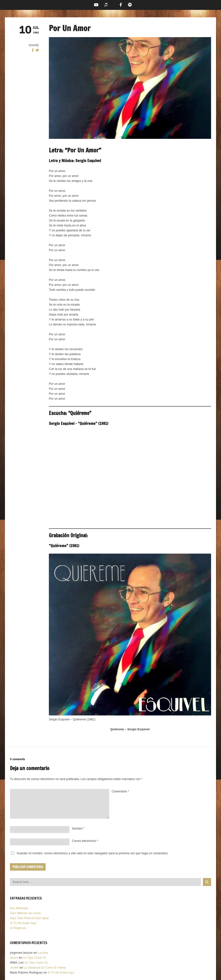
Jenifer (14, 968)
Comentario (120, 791)
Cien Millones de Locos (25, 913)
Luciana (43, 953)
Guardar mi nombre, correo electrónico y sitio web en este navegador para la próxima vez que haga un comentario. (93, 853)
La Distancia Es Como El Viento (45, 968)
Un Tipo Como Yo (35, 958)
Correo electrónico (85, 841)
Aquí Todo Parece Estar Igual (29, 918)
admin (14, 958)
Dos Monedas (19, 908)
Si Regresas (18, 928)
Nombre (78, 829)
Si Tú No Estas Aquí (23, 923)
